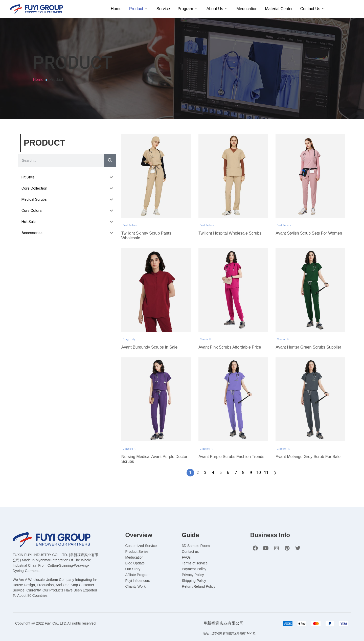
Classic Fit (206, 334)
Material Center (279, 9)
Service (163, 9)
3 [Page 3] (205, 465)
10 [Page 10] (259, 465)
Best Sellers (130, 223)
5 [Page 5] (221, 465)
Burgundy (129, 334)
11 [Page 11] (266, 465)
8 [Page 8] (243, 465)
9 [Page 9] (251, 465)
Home (116, 9)
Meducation (247, 9)
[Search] (110, 161)
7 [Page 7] (236, 465)
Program (187, 9)
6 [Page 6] (228, 465)
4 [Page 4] (213, 465)
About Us (217, 9)
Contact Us (312, 9)
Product (138, 9)
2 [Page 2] (198, 465)
